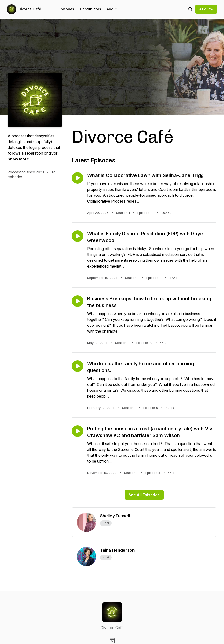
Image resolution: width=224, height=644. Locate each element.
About (112, 9)
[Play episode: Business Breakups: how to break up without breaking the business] (78, 301)
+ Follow (206, 9)
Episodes (66, 9)
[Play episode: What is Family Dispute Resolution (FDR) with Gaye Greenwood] (78, 236)
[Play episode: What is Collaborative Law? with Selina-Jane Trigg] (78, 178)
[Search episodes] (190, 9)
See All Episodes (144, 495)
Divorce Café (30, 9)
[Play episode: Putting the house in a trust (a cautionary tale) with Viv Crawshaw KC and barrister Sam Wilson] (78, 431)
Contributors (90, 9)
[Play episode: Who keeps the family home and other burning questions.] (78, 366)
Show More (18, 159)
